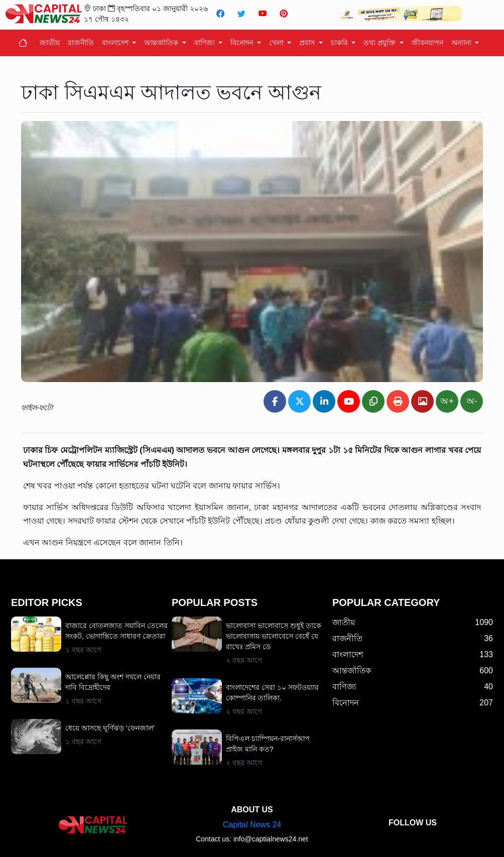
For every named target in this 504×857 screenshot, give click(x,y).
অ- (472, 401)
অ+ (447, 401)
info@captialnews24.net (271, 839)
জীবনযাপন (427, 43)
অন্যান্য (462, 43)
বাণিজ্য (206, 43)
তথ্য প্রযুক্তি (381, 43)
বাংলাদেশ (116, 43)
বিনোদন (243, 43)
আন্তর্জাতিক (162, 43)
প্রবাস (308, 43)
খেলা (277, 43)
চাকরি (340, 43)
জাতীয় (50, 43)
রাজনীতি (81, 43)
